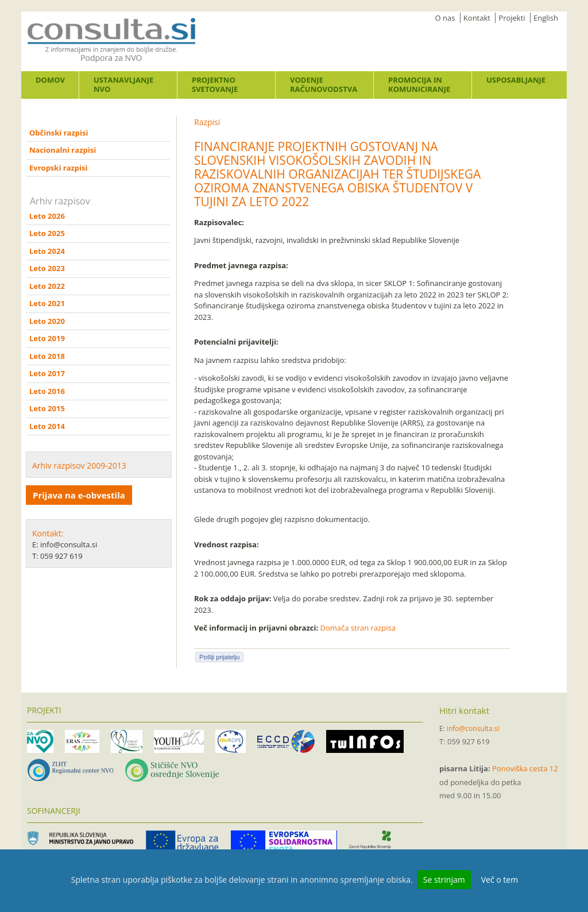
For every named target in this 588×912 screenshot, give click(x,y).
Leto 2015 (47, 408)
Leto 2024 (47, 251)
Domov (50, 80)
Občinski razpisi (59, 133)
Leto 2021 (47, 303)
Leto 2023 (47, 268)
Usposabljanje (516, 80)
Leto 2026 (47, 216)
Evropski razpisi (58, 168)
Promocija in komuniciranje (419, 84)
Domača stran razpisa (358, 628)
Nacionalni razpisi (63, 150)
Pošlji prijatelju (219, 657)
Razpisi (207, 122)
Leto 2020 (47, 321)
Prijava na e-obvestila (79, 495)
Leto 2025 (47, 233)
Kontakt (477, 18)
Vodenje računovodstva (324, 84)
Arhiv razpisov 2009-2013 (79, 465)
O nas (445, 18)
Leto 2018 (47, 356)
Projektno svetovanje (215, 84)
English (546, 18)
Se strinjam (444, 880)
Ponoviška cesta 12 (525, 768)
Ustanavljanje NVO (123, 84)
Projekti (512, 18)
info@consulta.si (473, 729)
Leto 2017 (47, 373)
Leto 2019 (47, 338)
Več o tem (500, 880)
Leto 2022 (47, 286)
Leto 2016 (47, 391)
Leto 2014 (47, 426)
